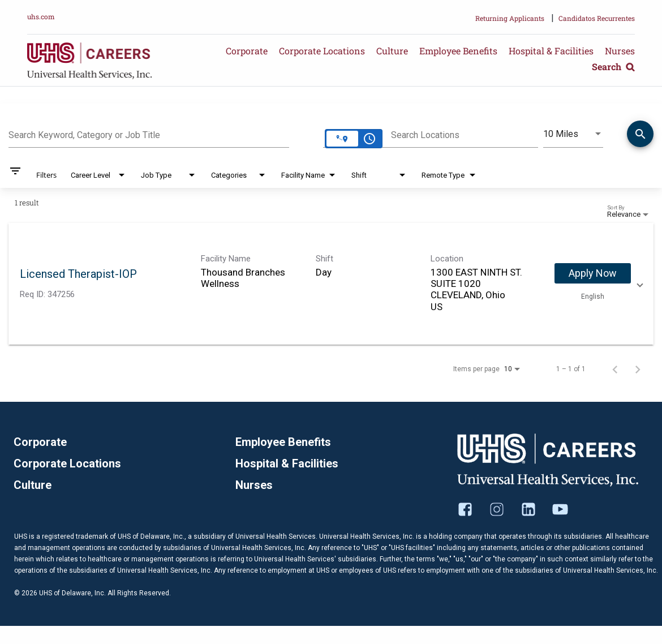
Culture (392, 51)
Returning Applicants (510, 18)
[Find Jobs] (640, 136)
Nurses (620, 51)
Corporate (247, 51)
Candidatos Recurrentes (597, 18)
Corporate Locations (322, 51)
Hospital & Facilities (551, 51)
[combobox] (149, 134)
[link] (331, 284)
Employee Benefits (458, 51)
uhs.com (41, 16)
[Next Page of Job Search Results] (638, 369)
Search (613, 66)
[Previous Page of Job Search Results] (615, 369)
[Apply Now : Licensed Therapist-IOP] (593, 273)
